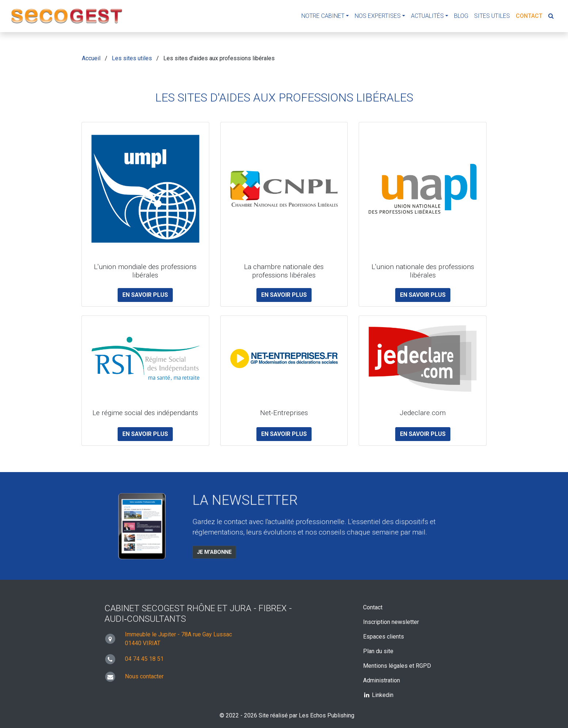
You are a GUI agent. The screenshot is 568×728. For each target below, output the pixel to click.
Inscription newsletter (391, 622)
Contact (529, 16)
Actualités (427, 16)
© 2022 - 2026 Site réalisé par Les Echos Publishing (287, 715)
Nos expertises (378, 16)
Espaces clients (384, 637)
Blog (461, 16)
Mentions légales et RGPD (397, 666)
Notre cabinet (323, 16)
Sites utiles (492, 16)
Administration (382, 680)
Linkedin (378, 695)
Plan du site (378, 651)
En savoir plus (145, 295)
